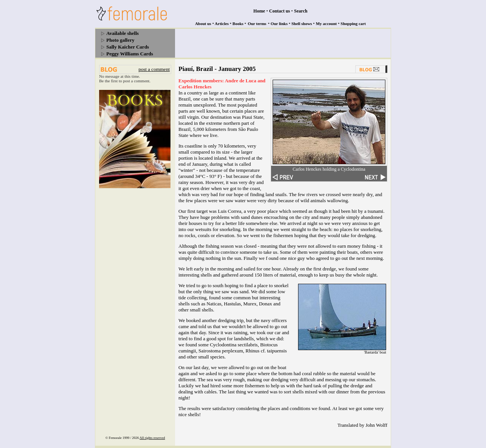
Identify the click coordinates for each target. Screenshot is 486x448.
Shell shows (302, 24)
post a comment (154, 69)
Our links (279, 24)
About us (203, 24)
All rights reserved (152, 438)
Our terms (257, 24)
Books (238, 24)
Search (301, 11)
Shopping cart (353, 24)
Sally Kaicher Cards (128, 47)
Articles (222, 24)
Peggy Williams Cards (130, 54)
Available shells (122, 33)
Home (259, 11)
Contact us (280, 11)
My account (326, 24)
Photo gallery (120, 40)
